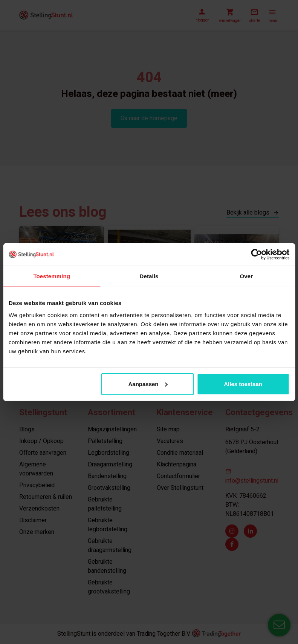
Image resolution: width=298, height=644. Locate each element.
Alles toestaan (243, 384)
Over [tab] (247, 276)
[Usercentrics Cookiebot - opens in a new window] (256, 255)
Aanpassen (148, 384)
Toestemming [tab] (52, 276)
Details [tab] (149, 276)
